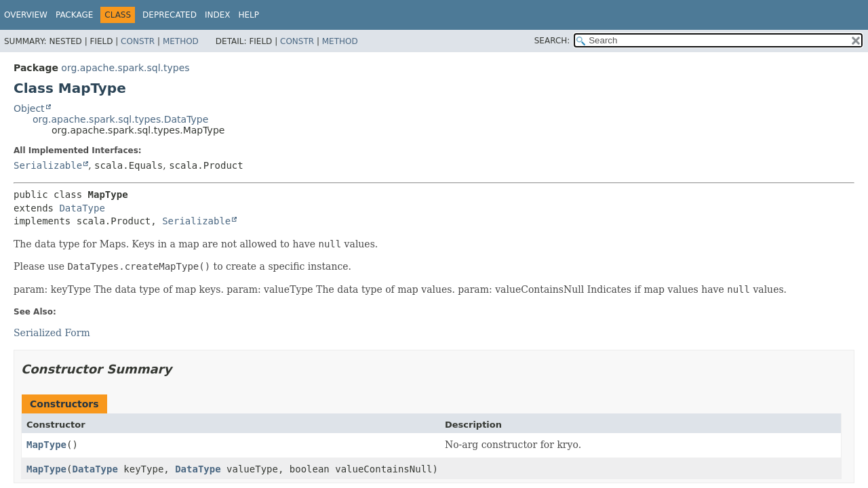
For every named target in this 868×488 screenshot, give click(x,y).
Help (249, 15)
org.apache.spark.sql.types (125, 68)
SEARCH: (552, 41)
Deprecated (170, 15)
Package (74, 15)
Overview (26, 15)
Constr (138, 41)
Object (29, 108)
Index (218, 15)
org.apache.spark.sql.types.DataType (120, 119)
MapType (46, 445)
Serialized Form (52, 333)
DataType (82, 208)
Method (181, 41)
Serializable (48, 165)
